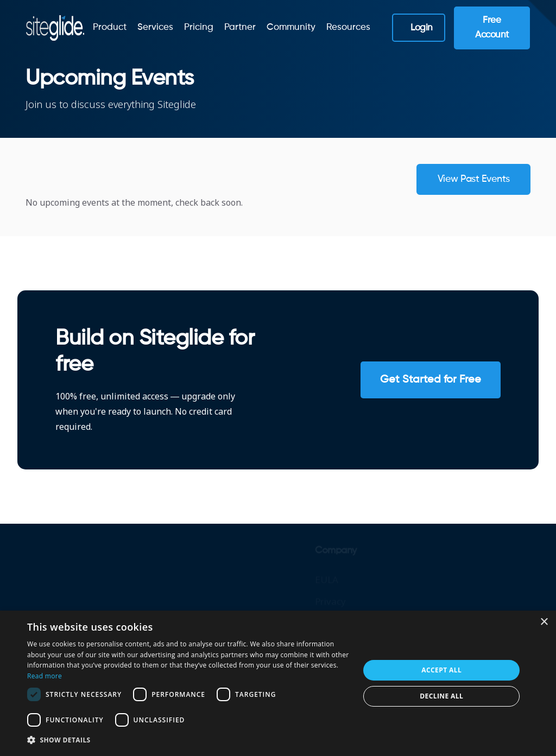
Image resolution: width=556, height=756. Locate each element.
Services (155, 27)
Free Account (492, 28)
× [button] (544, 622)
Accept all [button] (441, 670)
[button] (188, 740)
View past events (474, 179)
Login (422, 28)
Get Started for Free (431, 380)
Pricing (199, 27)
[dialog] (278, 683)
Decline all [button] (441, 696)
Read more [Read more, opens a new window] (45, 676)
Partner (240, 27)
